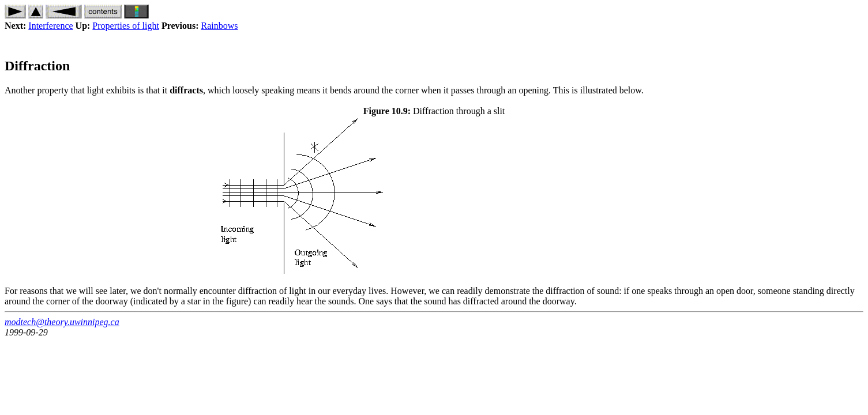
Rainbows (220, 26)
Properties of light (126, 26)
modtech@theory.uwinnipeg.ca (62, 322)
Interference (50, 26)
